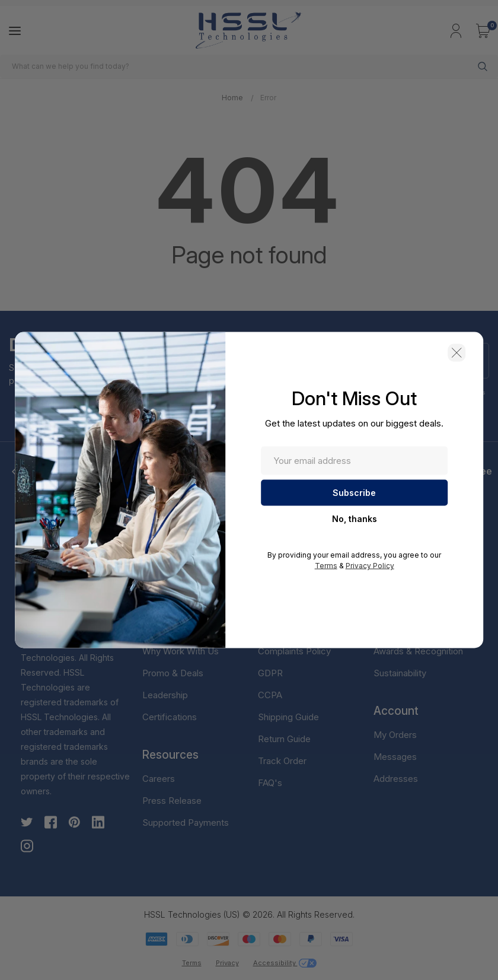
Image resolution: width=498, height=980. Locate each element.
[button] (456, 353)
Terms (326, 566)
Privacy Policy (370, 566)
